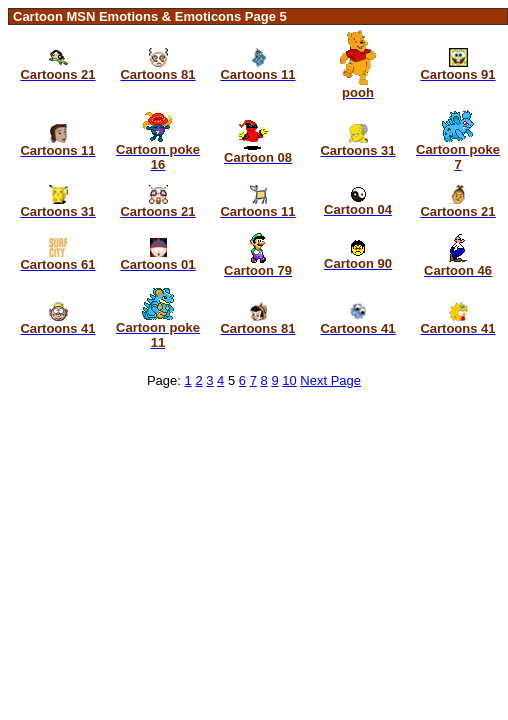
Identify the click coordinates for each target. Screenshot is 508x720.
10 (289, 380)
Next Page (330, 380)
